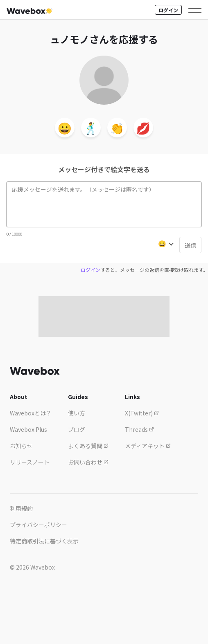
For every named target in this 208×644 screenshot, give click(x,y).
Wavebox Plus (28, 429)
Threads (139, 429)
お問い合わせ (88, 462)
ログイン (168, 10)
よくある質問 (88, 446)
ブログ (77, 429)
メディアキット (148, 446)
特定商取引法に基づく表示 (44, 541)
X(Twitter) (142, 413)
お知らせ (21, 446)
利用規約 (21, 508)
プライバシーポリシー (38, 525)
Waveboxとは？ (31, 413)
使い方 (77, 413)
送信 (190, 245)
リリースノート (30, 462)
